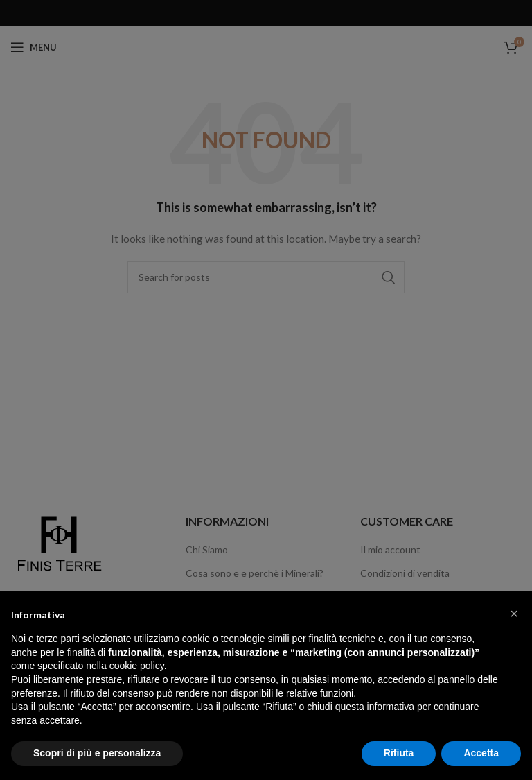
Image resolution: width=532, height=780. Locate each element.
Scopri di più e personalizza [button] (97, 753)
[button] (514, 614)
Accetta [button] (481, 753)
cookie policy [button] (137, 666)
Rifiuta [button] (399, 753)
